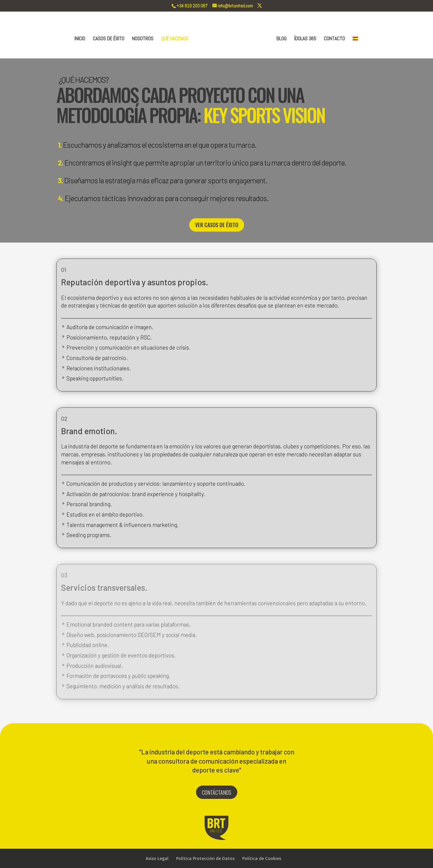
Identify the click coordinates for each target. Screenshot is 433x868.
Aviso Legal (157, 858)
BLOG (280, 39)
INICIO (81, 39)
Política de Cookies (262, 858)
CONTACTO (333, 39)
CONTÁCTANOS (217, 792)
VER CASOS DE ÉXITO (217, 225)
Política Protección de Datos (205, 858)
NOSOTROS (144, 39)
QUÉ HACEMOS (176, 39)
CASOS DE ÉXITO (110, 39)
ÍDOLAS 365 (304, 39)
